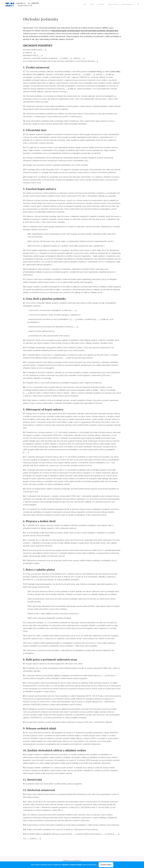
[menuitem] (91, 5)
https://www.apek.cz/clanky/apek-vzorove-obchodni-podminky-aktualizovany (85, 31)
